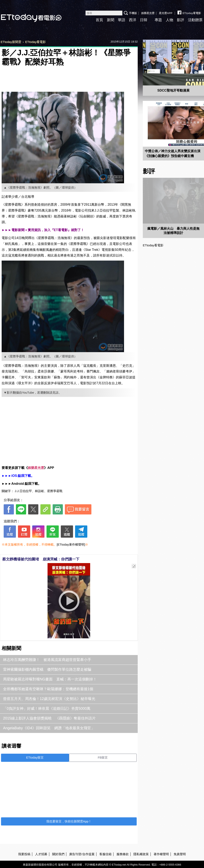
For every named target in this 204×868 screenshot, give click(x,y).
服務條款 (123, 854)
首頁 (99, 20)
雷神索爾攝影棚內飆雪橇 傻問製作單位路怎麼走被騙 (47, 669)
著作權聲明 (161, 854)
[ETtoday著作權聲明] (71, 544)
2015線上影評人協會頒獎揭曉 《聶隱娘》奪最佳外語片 (49, 718)
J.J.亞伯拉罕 (23, 491)
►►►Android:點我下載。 (21, 484)
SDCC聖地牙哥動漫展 (173, 90)
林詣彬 (39, 491)
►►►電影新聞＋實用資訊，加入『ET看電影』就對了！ (43, 230)
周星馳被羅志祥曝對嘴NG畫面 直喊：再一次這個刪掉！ (50, 679)
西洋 (133, 20)
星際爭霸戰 (55, 491)
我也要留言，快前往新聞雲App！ (69, 821)
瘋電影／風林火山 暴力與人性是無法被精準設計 (173, 231)
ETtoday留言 (35, 757)
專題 (158, 20)
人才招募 (41, 854)
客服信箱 (105, 854)
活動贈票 (195, 20)
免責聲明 (180, 854)
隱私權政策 (141, 854)
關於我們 (58, 854)
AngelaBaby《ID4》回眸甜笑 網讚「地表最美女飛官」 (49, 728)
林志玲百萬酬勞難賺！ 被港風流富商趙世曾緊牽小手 (47, 660)
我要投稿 (24, 854)
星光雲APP (166, 13)
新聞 (111, 20)
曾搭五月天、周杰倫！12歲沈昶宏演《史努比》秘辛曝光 (49, 699)
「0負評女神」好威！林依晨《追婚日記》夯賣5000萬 (47, 709)
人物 (170, 20)
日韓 (144, 20)
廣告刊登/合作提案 (82, 854)
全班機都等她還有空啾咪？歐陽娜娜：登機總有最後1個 (48, 689)
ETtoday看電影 (189, 12)
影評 (181, 20)
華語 (122, 20)
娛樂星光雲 (148, 13)
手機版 (133, 13)
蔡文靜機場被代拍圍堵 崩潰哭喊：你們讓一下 (41, 559)
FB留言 (103, 757)
